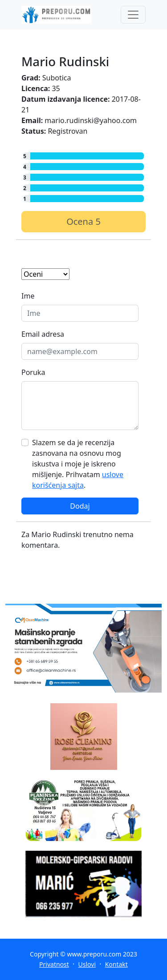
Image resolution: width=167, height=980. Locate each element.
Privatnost (54, 964)
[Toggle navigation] (133, 15)
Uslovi (87, 964)
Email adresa (43, 334)
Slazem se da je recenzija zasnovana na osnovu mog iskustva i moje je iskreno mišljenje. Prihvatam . (78, 464)
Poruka (33, 372)
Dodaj (80, 506)
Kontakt (116, 964)
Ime (28, 296)
